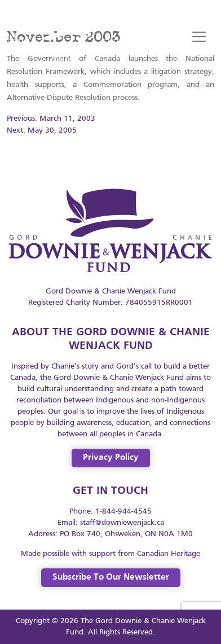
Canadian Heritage (169, 554)
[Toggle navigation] (199, 37)
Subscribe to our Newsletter (111, 577)
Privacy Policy (111, 458)
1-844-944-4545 (123, 512)
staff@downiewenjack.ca (122, 523)
